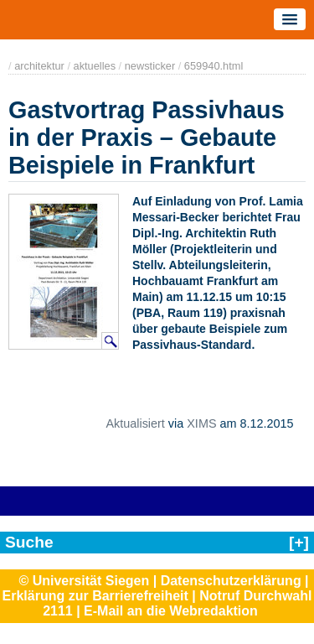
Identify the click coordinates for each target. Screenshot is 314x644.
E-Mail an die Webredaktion (171, 611)
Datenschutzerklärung (231, 581)
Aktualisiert (135, 423)
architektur (39, 66)
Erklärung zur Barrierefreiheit (95, 596)
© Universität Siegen (84, 581)
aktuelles (95, 66)
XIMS (201, 423)
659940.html (214, 66)
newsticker (150, 66)
